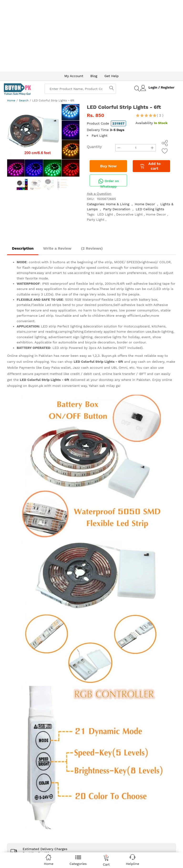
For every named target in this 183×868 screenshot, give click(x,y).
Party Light (95, 220)
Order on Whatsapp (108, 182)
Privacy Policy (77, 533)
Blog (94, 76)
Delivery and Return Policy (88, 551)
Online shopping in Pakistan (30, 356)
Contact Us (90, 603)
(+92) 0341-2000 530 (26, 521)
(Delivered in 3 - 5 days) (41, 428)
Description (23, 248)
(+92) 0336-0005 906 (27, 527)
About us (28, 603)
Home (11, 100)
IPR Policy (74, 545)
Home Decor (145, 204)
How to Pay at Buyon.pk (86, 521)
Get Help (112, 76)
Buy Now (108, 166)
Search (24, 100)
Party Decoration (117, 209)
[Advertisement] (91, 36)
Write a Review (57, 248)
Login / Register (161, 87)
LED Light (105, 214)
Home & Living (118, 204)
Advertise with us (51, 603)
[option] (43, 140)
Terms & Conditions (82, 539)
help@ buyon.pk (22, 533)
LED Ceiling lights (150, 209)
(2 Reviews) (92, 248)
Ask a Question (99, 194)
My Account (74, 76)
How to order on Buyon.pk (88, 527)
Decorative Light (130, 214)
